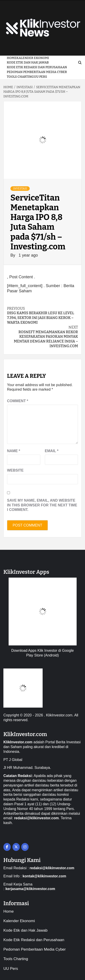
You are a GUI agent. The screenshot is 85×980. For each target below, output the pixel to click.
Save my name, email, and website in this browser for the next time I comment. (42, 505)
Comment (18, 401)
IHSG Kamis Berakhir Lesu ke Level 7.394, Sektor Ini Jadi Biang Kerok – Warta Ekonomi (42, 315)
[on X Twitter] (16, 847)
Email (52, 451)
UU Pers (41, 77)
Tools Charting (20, 77)
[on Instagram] (25, 847)
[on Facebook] (7, 847)
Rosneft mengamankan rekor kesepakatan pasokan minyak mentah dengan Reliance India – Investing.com (42, 337)
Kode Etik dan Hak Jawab (28, 63)
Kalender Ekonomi (33, 58)
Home (12, 58)
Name (14, 451)
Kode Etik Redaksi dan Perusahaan (37, 67)
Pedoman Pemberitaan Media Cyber (37, 72)
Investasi (20, 189)
